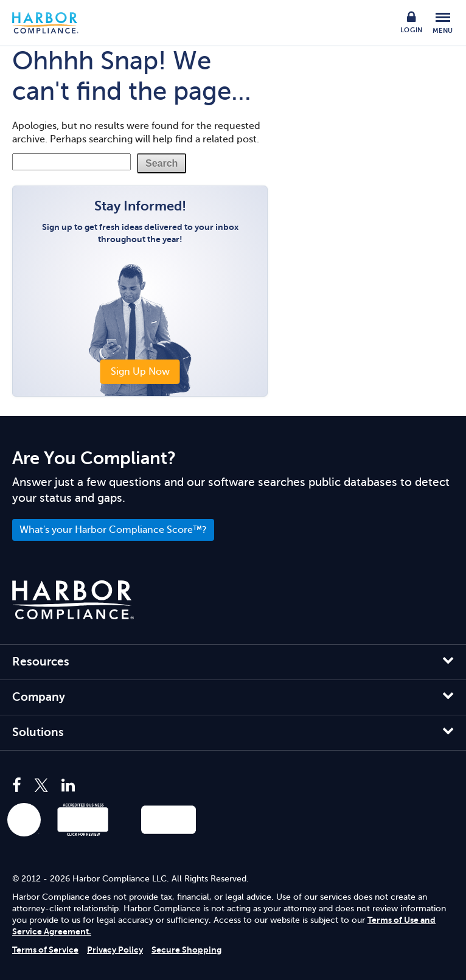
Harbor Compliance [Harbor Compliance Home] (52, 23)
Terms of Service (45, 950)
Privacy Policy (115, 950)
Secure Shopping (186, 950)
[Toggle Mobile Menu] (443, 23)
